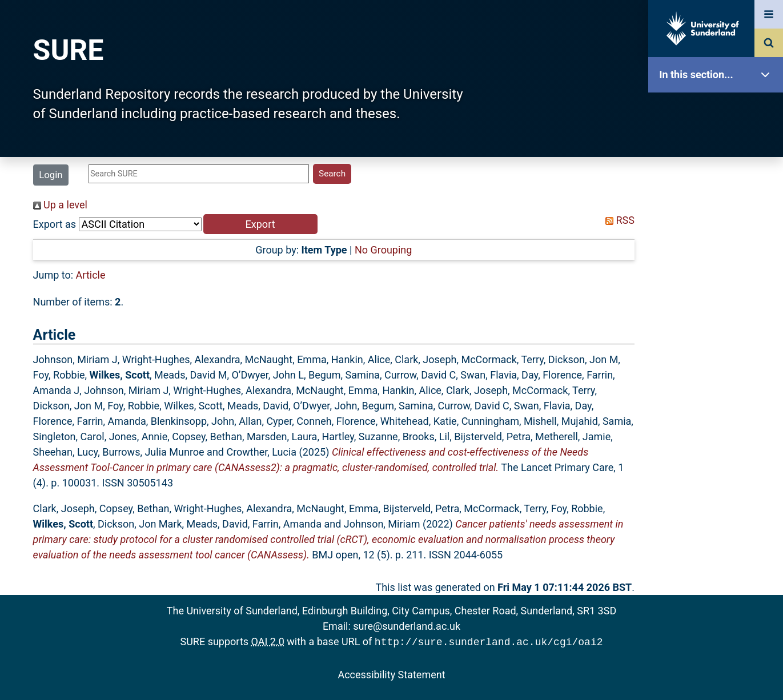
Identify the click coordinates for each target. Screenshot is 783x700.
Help (718, 401)
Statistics (718, 328)
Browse (718, 220)
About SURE (718, 183)
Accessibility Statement (391, 673)
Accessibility (718, 437)
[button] (260, 224)
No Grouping (383, 250)
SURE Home (718, 111)
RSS (617, 220)
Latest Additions (718, 291)
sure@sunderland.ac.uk (407, 626)
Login (51, 175)
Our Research (718, 147)
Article (91, 275)
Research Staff (718, 364)
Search (718, 256)
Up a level (60, 205)
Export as (55, 224)
